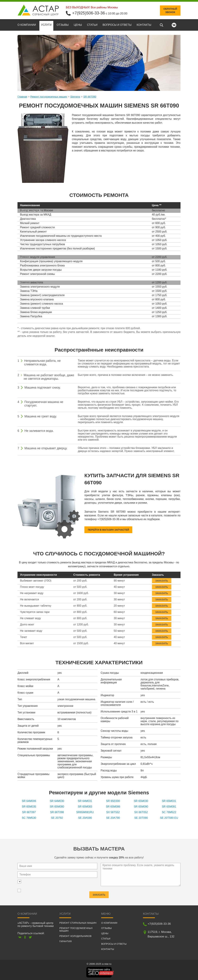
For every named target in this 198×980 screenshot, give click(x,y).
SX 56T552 (113, 812)
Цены (78, 25)
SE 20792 (57, 818)
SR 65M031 (169, 801)
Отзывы (63, 25)
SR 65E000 (113, 801)
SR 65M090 (141, 807)
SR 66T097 (29, 812)
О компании (27, 25)
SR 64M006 (29, 801)
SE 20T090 (141, 818)
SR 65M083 (85, 807)
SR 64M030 (57, 801)
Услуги (46, 25)
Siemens (75, 97)
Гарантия (65, 941)
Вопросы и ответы (117, 25)
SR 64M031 (85, 801)
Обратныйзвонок (170, 11)
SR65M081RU (85, 812)
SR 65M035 (29, 807)
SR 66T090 (90, 97)
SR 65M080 (57, 807)
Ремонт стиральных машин (78, 923)
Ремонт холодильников (75, 936)
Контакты (144, 25)
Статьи (92, 25)
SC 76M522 (169, 812)
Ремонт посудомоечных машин (49, 97)
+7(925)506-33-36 (89, 13)
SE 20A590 (85, 818)
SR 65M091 (169, 807)
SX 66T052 (141, 812)
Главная (22, 97)
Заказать (162, 579)
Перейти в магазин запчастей (108, 530)
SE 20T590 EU (169, 818)
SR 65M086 (113, 807)
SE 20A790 (113, 818)
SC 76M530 (29, 818)
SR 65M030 (141, 801)
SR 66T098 (57, 812)
